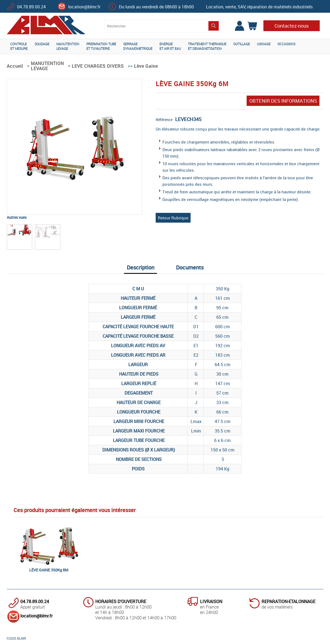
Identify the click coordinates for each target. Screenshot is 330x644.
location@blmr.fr (84, 7)
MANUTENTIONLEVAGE (68, 46)
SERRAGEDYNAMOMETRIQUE (138, 46)
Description (141, 267)
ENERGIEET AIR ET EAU (170, 46)
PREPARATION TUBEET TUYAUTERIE (101, 46)
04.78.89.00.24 (31, 7)
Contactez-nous (292, 26)
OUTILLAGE (242, 44)
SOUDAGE (42, 44)
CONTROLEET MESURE (19, 46)
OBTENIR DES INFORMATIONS (283, 101)
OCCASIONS (286, 44)
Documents (190, 267)
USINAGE (264, 44)
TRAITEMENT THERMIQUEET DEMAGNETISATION (207, 46)
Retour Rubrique (173, 218)
